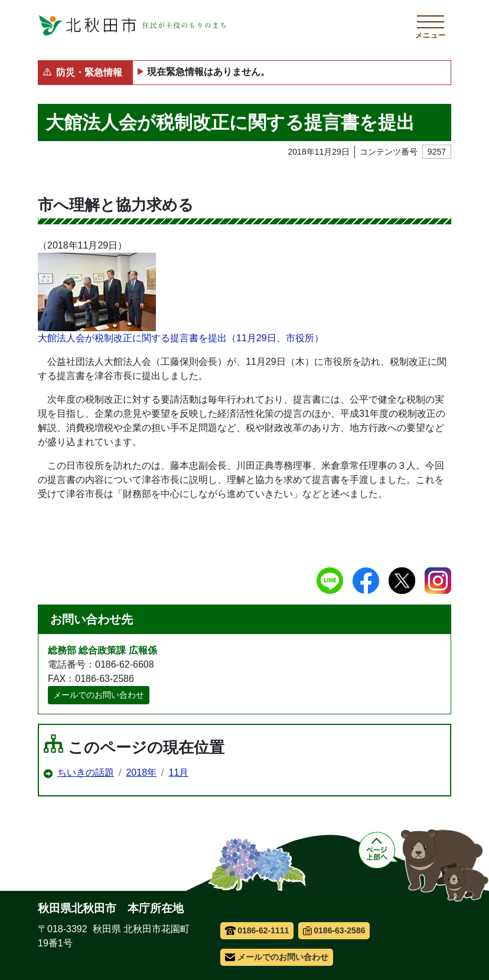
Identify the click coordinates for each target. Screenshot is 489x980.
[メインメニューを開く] (431, 25)
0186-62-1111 (257, 930)
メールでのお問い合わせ (99, 695)
